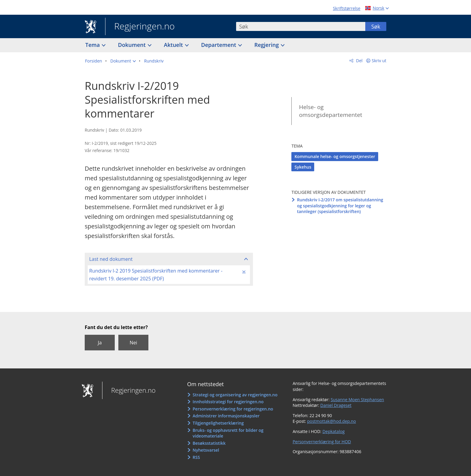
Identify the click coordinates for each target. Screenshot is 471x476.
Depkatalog (333, 431)
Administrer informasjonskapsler (226, 416)
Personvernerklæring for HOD (322, 442)
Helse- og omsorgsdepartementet (330, 111)
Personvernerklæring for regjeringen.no (233, 409)
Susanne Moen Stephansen (357, 400)
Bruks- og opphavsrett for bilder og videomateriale (228, 433)
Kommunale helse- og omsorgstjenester (335, 156)
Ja (100, 343)
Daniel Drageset (336, 405)
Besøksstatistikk (209, 443)
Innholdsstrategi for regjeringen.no (228, 402)
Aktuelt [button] (174, 45)
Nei (133, 343)
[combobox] (301, 26)
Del (359, 61)
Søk (376, 26)
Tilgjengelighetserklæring (218, 423)
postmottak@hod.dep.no (331, 421)
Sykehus (303, 167)
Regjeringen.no (140, 27)
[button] (123, 61)
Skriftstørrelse (346, 8)
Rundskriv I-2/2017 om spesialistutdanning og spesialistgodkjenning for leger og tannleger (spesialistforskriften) (340, 206)
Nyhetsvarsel (206, 450)
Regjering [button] (267, 45)
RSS (196, 457)
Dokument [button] (133, 45)
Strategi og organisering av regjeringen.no (235, 395)
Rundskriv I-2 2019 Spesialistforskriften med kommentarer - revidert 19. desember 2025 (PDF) (156, 275)
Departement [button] (219, 45)
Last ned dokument (111, 259)
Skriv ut (379, 61)
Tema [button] (93, 45)
